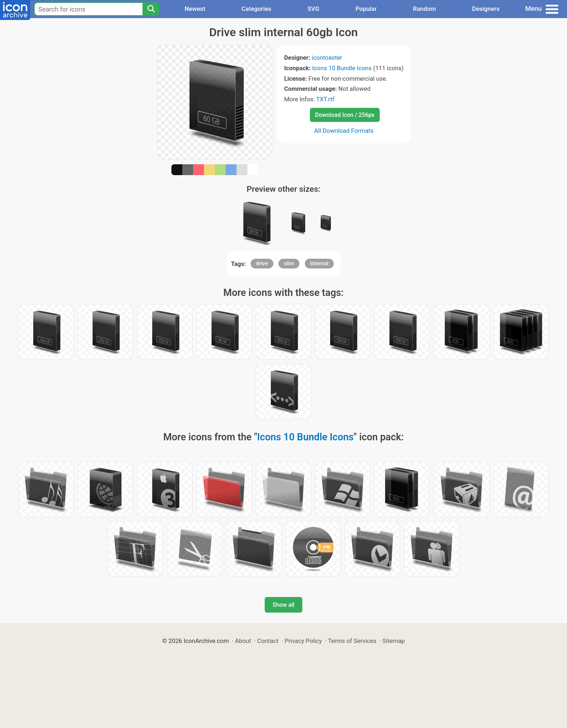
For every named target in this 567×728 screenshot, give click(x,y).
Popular (366, 9)
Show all (283, 605)
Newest (195, 9)
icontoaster (327, 58)
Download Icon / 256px (345, 115)
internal (319, 263)
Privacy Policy (303, 641)
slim (289, 263)
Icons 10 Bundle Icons (342, 68)
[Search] (151, 9)
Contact (268, 641)
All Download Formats (344, 131)
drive (262, 263)
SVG (313, 9)
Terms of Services (352, 641)
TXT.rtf (325, 99)
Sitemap (394, 641)
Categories (257, 9)
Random (424, 9)
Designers (486, 9)
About (243, 641)
